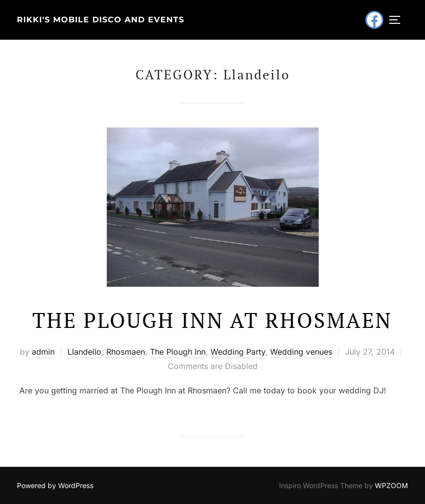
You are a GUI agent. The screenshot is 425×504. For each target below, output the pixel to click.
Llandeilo (84, 352)
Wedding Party (238, 352)
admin (43, 352)
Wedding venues (301, 352)
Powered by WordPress (55, 485)
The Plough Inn (178, 352)
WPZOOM (391, 485)
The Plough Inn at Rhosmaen (212, 320)
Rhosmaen (126, 352)
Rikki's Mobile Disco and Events (101, 20)
